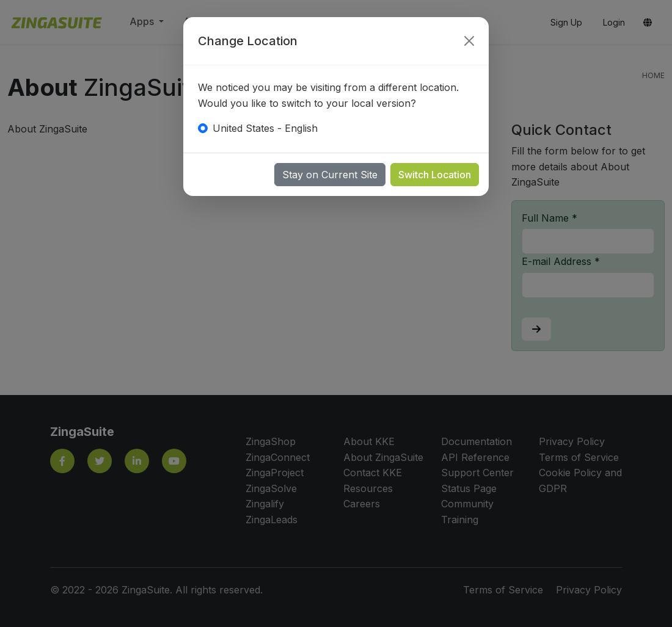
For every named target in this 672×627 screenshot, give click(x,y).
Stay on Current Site (330, 175)
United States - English (265, 128)
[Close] (469, 41)
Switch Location (435, 175)
